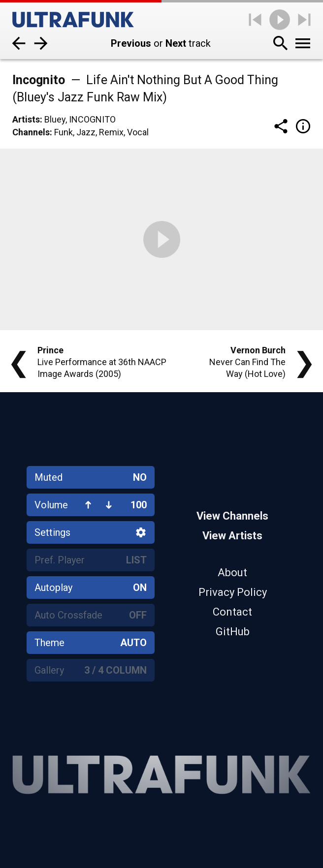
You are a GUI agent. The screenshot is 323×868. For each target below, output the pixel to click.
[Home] (73, 20)
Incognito (92, 119)
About (232, 573)
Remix (111, 132)
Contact (232, 612)
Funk (64, 132)
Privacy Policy (233, 592)
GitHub (233, 632)
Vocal (138, 132)
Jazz (86, 132)
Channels (31, 132)
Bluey (55, 119)
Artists (26, 119)
